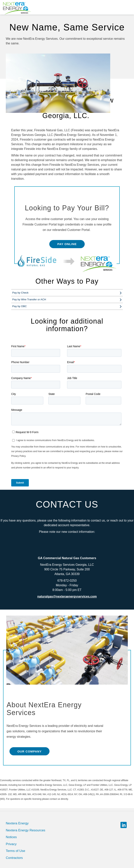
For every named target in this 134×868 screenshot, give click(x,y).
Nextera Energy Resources (26, 830)
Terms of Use (15, 851)
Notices (11, 837)
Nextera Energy (17, 823)
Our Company (29, 751)
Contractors (14, 858)
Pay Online (67, 244)
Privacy (11, 844)
